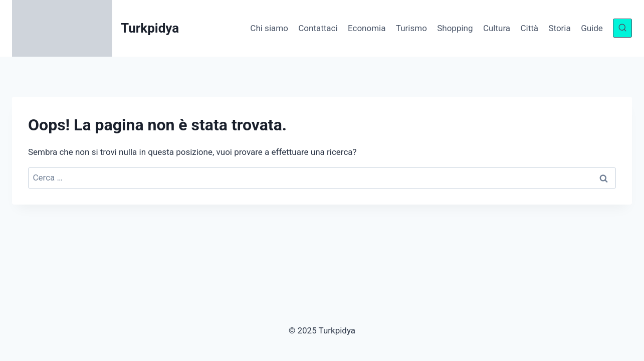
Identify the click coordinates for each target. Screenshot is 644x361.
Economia (367, 28)
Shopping (455, 28)
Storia (559, 28)
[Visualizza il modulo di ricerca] (622, 28)
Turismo (411, 28)
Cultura (497, 28)
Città (529, 28)
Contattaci (318, 28)
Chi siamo (269, 28)
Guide (592, 28)
